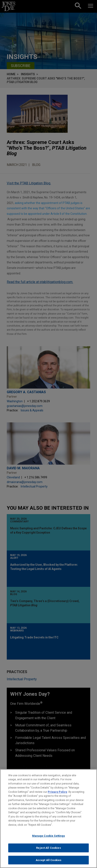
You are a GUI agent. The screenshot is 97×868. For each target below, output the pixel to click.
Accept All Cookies (48, 863)
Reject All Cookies (48, 851)
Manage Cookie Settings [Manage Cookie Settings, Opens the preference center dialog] (49, 839)
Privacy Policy (57, 795)
